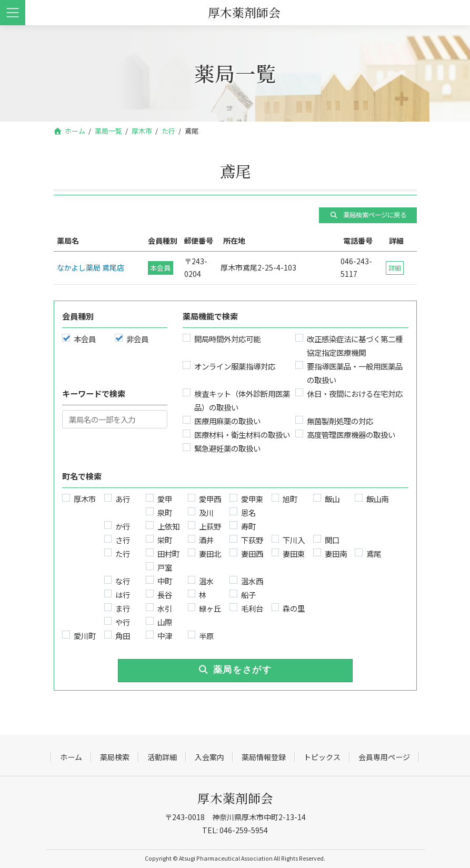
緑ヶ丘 (210, 608)
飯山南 (377, 499)
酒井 (206, 540)
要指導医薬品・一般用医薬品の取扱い (355, 373)
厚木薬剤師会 (235, 797)
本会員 (84, 339)
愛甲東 (252, 499)
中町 (164, 581)
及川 (206, 512)
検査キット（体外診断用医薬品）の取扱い (242, 400)
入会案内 (209, 757)
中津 (164, 636)
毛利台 (252, 608)
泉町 (164, 512)
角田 (123, 636)
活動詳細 (162, 757)
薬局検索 (115, 757)
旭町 (290, 499)
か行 (123, 526)
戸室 (164, 567)
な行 (123, 581)
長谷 (164, 595)
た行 (123, 553)
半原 (206, 636)
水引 (164, 608)
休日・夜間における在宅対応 (355, 393)
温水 (206, 581)
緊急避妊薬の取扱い (227, 448)
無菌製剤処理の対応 (340, 421)
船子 (248, 595)
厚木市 (84, 499)
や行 (123, 622)
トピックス (322, 757)
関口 (332, 540)
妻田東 (294, 553)
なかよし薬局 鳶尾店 (91, 267)
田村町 (168, 553)
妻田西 (252, 553)
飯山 (332, 499)
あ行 (123, 499)
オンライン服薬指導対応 (234, 366)
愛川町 (84, 636)
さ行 (123, 540)
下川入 (294, 540)
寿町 (248, 526)
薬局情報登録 (264, 757)
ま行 (123, 608)
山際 (164, 622)
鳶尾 (374, 553)
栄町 (164, 540)
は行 (123, 595)
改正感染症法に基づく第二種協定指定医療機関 (355, 346)
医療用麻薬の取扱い (227, 421)
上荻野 (210, 526)
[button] (368, 215)
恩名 (248, 512)
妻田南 (335, 553)
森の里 (294, 608)
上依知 (168, 526)
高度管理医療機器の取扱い (351, 435)
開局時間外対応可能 (227, 339)
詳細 (395, 268)
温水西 (252, 581)
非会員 (137, 339)
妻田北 (210, 553)
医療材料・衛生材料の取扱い (242, 435)
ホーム (71, 757)
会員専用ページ (384, 757)
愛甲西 (210, 499)
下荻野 (252, 540)
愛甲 (164, 499)
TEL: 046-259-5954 (235, 830)
